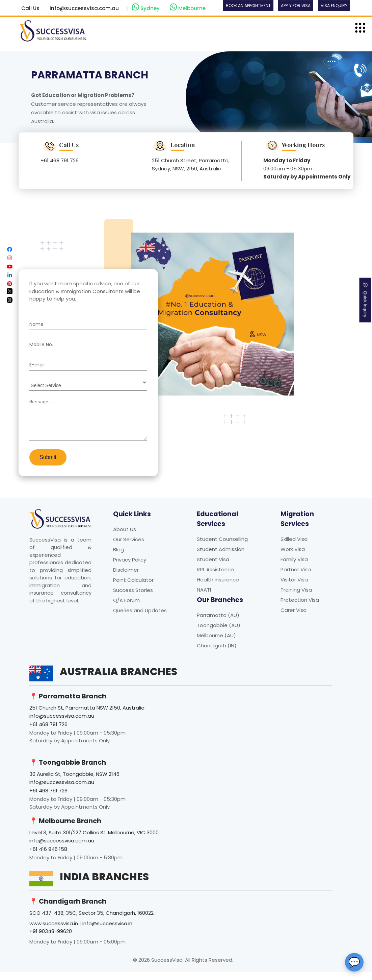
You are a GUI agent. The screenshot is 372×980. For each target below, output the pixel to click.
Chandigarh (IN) (217, 654)
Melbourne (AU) (216, 643)
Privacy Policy (130, 568)
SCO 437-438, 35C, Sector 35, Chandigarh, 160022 (91, 921)
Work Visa (293, 557)
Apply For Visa (296, 6)
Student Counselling (222, 547)
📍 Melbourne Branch (65, 829)
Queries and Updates (140, 618)
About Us (125, 537)
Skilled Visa (294, 547)
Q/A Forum (126, 608)
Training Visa (296, 598)
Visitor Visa (294, 588)
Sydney (147, 7)
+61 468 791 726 (60, 160)
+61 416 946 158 (48, 857)
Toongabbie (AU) (219, 633)
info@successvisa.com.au (84, 8)
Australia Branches (118, 680)
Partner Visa (296, 578)
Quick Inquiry (365, 300)
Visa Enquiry (334, 6)
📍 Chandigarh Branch (68, 910)
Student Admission (221, 557)
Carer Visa (294, 618)
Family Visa (294, 567)
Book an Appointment (248, 6)
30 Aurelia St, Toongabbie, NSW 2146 (74, 782)
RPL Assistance (215, 578)
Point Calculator (133, 588)
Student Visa (213, 567)
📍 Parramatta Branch (68, 704)
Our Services (129, 547)
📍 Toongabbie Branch (68, 771)
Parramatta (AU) (218, 623)
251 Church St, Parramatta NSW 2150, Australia (87, 716)
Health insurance (218, 588)
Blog (118, 558)
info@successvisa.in (107, 931)
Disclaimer (126, 578)
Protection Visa (300, 608)
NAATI (204, 598)
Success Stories (133, 598)
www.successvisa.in (54, 931)
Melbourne (188, 7)
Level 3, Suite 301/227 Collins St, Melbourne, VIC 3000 (94, 841)
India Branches (104, 885)
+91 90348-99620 (51, 939)
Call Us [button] (30, 8)
